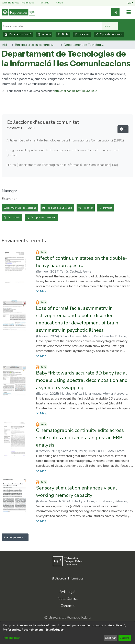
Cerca (110, 26)
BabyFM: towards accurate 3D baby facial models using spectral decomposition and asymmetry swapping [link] (82, 380)
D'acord (125, 638)
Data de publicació (18, 34)
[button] (130, 3)
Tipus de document (109, 34)
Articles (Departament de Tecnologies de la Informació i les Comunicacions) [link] (65, 140)
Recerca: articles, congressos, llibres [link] (35, 45)
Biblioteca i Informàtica (68, 578)
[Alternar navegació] (128, 12)
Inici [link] (4, 45)
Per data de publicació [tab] (59, 208)
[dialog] (67, 633)
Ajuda (57, 3)
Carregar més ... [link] (15, 537)
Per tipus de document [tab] (44, 218)
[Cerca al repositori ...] (52, 26)
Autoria (44, 34)
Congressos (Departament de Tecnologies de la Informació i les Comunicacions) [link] (63, 153)
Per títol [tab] (108, 208)
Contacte (68, 606)
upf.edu (42, 3)
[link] (115, 12)
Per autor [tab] (88, 208)
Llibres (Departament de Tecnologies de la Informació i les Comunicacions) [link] (62, 165)
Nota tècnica (68, 599)
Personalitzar (11, 638)
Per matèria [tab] (14, 218)
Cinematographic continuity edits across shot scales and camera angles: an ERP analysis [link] (80, 438)
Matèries (82, 34)
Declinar (110, 638)
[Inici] (18, 12)
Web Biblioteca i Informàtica (18, 3)
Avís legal (67, 592)
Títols (63, 34)
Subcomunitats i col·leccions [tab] (20, 208)
